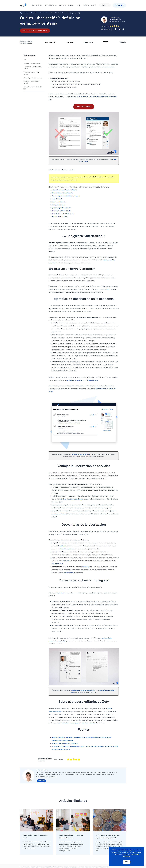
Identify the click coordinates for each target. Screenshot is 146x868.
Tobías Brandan (42, 770)
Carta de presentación (66, 5)
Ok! (126, 862)
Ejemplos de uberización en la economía (33, 68)
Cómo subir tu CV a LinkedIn (61, 211)
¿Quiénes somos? (89, 5)
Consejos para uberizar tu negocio (32, 82)
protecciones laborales (66, 549)
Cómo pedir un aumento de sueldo (63, 214)
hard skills (67, 561)
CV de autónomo (92, 380)
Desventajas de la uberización (33, 78)
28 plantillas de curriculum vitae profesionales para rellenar (98, 97)
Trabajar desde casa (58, 205)
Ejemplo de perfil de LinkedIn (61, 208)
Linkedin (41, 781)
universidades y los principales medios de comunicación (77, 723)
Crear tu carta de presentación (35, 31)
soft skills (63, 499)
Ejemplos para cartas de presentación (83, 690)
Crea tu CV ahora (84, 107)
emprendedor (60, 593)
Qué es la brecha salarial (59, 217)
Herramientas (37, 5)
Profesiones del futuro (59, 202)
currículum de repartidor (75, 380)
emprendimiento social (59, 514)
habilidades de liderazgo (75, 499)
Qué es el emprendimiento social (62, 193)
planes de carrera (57, 564)
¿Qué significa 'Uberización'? (33, 63)
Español (103, 5)
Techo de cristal (57, 199)
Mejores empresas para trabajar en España (65, 196)
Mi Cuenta (120, 5)
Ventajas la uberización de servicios (32, 73)
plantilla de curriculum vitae (81, 454)
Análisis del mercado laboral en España (64, 190)
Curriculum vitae (50, 5)
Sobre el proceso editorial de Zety (33, 88)
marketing (86, 567)
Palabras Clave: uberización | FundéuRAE (65, 743)
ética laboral (62, 546)
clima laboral (69, 573)
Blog (79, 5)
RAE (108, 289)
